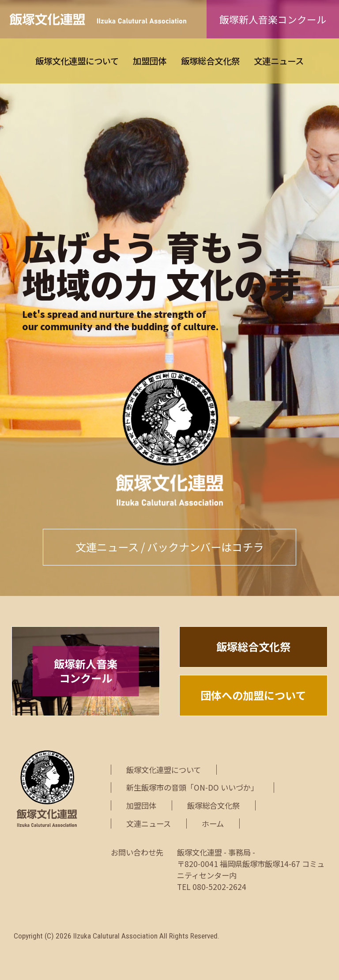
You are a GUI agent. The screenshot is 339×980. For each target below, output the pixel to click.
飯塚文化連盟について (77, 61)
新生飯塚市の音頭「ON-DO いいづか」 (192, 787)
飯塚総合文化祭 (210, 61)
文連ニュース (279, 61)
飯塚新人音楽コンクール (273, 19)
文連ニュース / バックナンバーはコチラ (169, 547)
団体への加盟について (253, 695)
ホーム (213, 824)
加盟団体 (150, 61)
